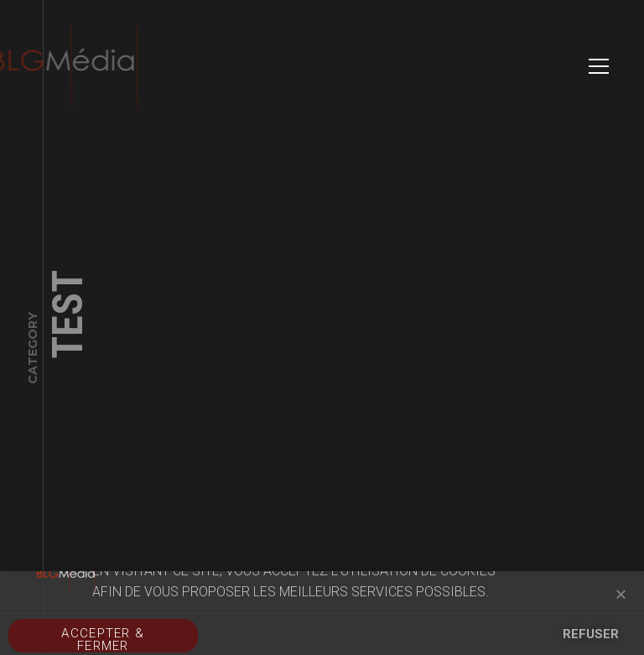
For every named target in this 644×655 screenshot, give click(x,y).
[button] (621, 594)
